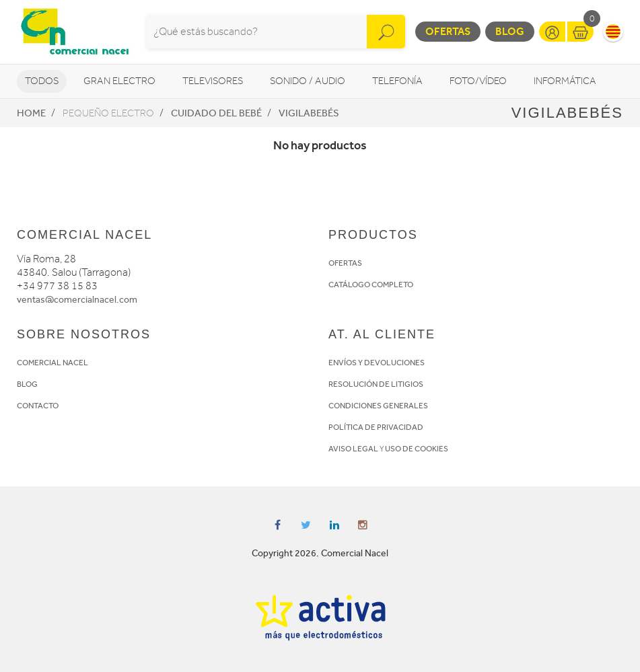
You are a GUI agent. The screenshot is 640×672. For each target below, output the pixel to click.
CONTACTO (38, 406)
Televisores (213, 81)
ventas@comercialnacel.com (77, 300)
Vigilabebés (309, 113)
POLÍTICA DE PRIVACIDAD (376, 427)
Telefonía (397, 81)
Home (31, 113)
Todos (42, 81)
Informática (565, 81)
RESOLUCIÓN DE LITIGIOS (376, 384)
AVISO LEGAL (353, 449)
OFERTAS (345, 263)
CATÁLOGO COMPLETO (371, 285)
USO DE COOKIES (417, 449)
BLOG (27, 384)
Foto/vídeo (478, 81)
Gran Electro (119, 81)
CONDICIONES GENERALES (378, 406)
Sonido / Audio (308, 81)
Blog (510, 31)
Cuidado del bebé (216, 113)
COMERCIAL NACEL (52, 363)
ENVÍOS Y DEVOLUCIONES (377, 363)
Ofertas (448, 31)
